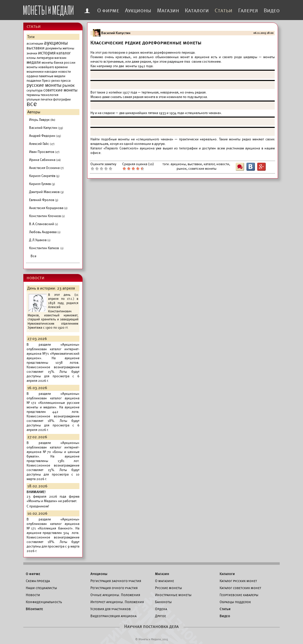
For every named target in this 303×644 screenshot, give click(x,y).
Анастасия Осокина (46, 168)
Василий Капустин (46, 128)
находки (51, 72)
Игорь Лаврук (42, 120)
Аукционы (138, 11)
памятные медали (52, 76)
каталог (64, 53)
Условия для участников (111, 609)
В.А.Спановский (44, 224)
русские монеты (44, 85)
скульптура (35, 90)
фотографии (62, 100)
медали (34, 62)
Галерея (248, 11)
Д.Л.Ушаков (40, 240)
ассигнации (35, 44)
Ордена (161, 609)
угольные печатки (39, 100)
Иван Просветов (44, 152)
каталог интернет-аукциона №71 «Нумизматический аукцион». (53, 354)
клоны (31, 58)
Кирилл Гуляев (42, 184)
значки (32, 53)
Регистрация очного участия (114, 588)
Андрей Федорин (45, 136)
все (32, 104)
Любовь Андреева (45, 232)
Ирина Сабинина (45, 160)
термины (33, 95)
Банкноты (163, 602)
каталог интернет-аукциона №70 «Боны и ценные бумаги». (53, 452)
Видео (272, 11)
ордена (32, 76)
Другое (161, 616)
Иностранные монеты (173, 595)
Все (33, 256)
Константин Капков (46, 248)
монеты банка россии (58, 63)
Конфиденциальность (44, 602)
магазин (60, 58)
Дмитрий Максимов (46, 192)
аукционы (56, 43)
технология (50, 95)
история (47, 53)
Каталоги (197, 11)
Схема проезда (38, 581)
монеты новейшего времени (47, 67)
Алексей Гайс (42, 144)
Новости (33, 595)
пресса (66, 81)
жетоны (68, 48)
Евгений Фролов (44, 200)
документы (54, 48)
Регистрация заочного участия (116, 581)
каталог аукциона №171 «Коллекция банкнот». (53, 526)
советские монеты (60, 90)
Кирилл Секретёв (44, 176)
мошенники (35, 72)
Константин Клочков (47, 216)
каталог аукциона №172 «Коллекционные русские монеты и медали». (53, 403)
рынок (68, 85)
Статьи (223, 11)
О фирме (108, 11)
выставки (36, 48)
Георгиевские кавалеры (239, 595)
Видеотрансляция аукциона (113, 616)
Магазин (168, 11)
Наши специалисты (41, 588)
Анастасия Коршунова (48, 208)
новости (64, 72)
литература (45, 58)
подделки (34, 81)
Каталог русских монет (238, 581)
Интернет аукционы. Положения (117, 602)
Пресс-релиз (51, 81)
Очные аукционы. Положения (115, 595)
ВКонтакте (34, 609)
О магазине (165, 581)
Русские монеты (169, 588)
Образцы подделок (235, 602)
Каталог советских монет (240, 588)
